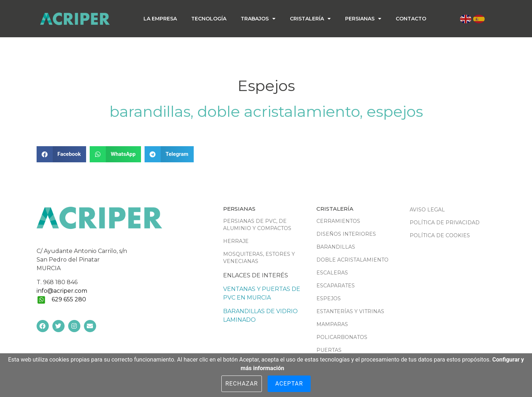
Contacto (411, 19)
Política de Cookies (440, 235)
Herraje (236, 241)
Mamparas (332, 324)
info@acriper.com (62, 291)
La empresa (160, 19)
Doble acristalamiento (279, 111)
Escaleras (332, 273)
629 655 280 (69, 299)
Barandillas (150, 111)
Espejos (395, 111)
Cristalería (310, 19)
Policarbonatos (342, 337)
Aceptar (289, 384)
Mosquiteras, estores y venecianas (259, 258)
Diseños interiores (346, 234)
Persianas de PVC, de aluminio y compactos (257, 225)
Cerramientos (338, 221)
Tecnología (209, 19)
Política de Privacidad (445, 223)
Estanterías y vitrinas (350, 311)
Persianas (363, 19)
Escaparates (336, 286)
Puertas (329, 350)
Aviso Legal (427, 210)
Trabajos (258, 19)
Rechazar (242, 384)
